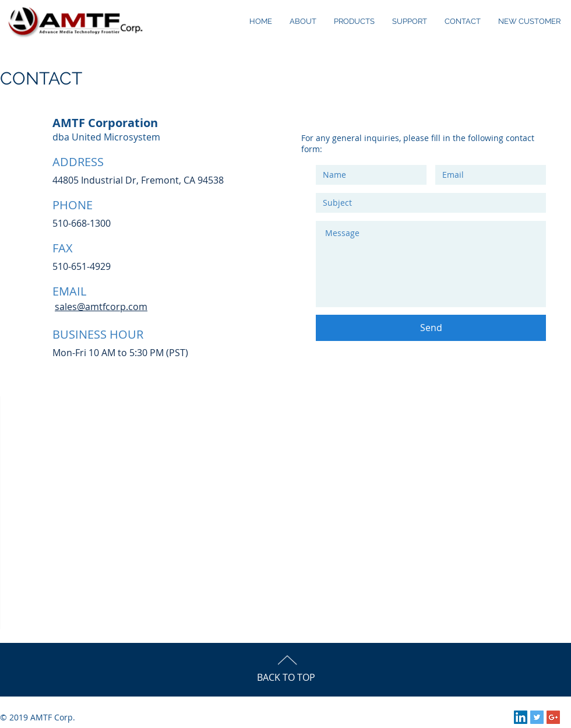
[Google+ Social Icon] (553, 717)
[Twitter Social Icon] (537, 717)
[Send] (431, 328)
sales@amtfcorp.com (101, 307)
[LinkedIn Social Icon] (521, 717)
